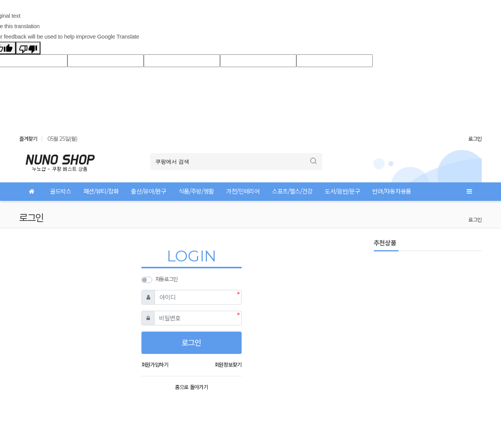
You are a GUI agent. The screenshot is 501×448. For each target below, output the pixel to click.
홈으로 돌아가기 (191, 387)
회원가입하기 (155, 365)
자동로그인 (166, 279)
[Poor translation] (28, 48)
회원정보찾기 (228, 365)
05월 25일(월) (62, 139)
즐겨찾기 (28, 139)
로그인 (475, 139)
